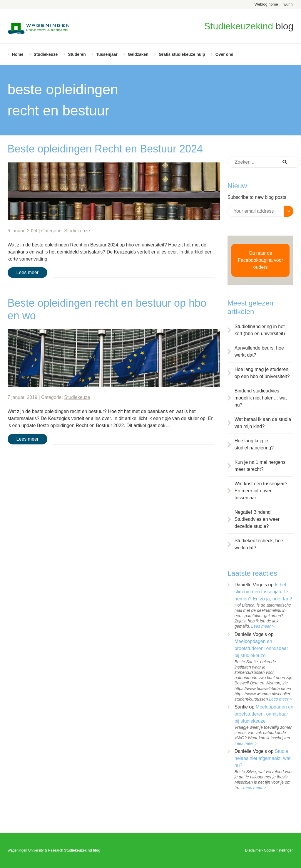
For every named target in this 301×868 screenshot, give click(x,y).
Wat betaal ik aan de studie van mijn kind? (263, 423)
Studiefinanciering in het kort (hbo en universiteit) (260, 330)
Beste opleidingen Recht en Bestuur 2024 (105, 149)
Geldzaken (138, 54)
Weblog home (266, 4)
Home (18, 54)
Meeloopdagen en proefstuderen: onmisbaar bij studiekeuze (261, 648)
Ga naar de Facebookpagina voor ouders (260, 260)
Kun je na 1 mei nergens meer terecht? (260, 466)
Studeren (77, 54)
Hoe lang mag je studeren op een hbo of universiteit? (262, 373)
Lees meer (28, 272)
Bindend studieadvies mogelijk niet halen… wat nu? (261, 398)
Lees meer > (263, 626)
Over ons (224, 54)
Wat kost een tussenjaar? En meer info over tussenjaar (261, 491)
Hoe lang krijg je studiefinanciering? (254, 444)
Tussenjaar (107, 54)
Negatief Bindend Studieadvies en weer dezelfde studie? (257, 519)
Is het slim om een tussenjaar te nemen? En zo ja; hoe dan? (263, 592)
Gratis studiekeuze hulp (182, 54)
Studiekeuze (46, 54)
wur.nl (288, 4)
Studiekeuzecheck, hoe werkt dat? (259, 544)
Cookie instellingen (279, 850)
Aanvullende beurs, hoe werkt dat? (259, 351)
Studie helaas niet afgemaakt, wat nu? (262, 758)
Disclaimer (253, 850)
